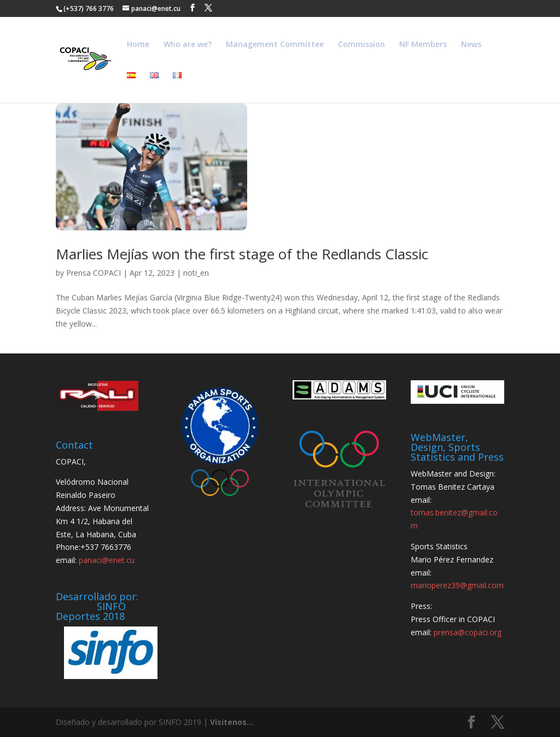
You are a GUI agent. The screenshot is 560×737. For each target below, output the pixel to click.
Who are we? (188, 45)
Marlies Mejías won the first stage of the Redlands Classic (242, 254)
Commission (361, 45)
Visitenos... (232, 722)
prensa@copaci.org (468, 632)
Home (138, 45)
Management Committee (275, 45)
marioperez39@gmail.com (457, 585)
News (471, 45)
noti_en (196, 273)
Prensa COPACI (94, 273)
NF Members (423, 45)
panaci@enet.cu (107, 560)
